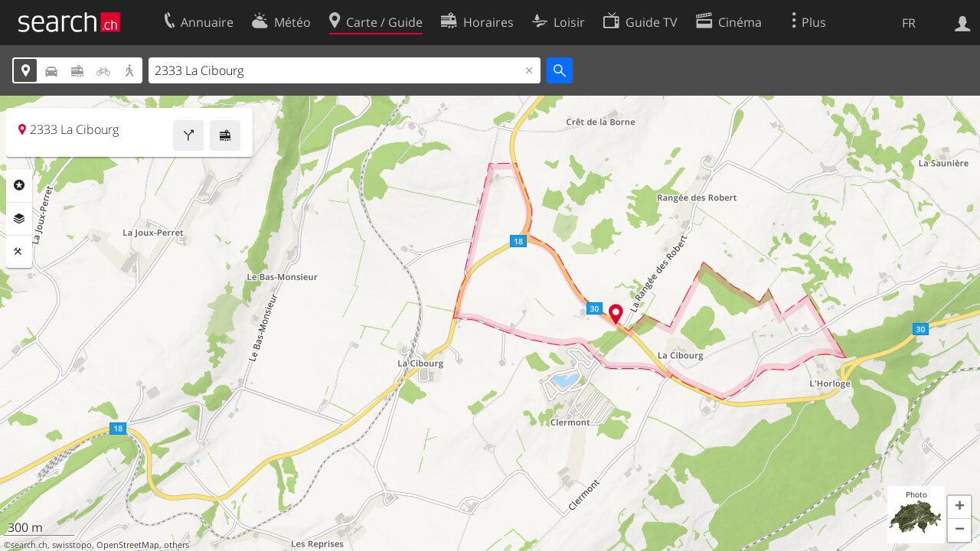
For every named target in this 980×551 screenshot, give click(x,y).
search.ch (29, 545)
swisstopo (72, 545)
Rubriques (19, 185)
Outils (19, 252)
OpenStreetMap (128, 545)
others (176, 545)
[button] (959, 507)
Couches (19, 219)
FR (909, 23)
